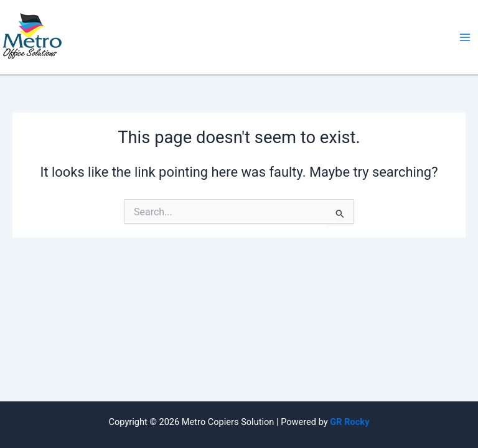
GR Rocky (349, 422)
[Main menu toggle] (465, 37)
